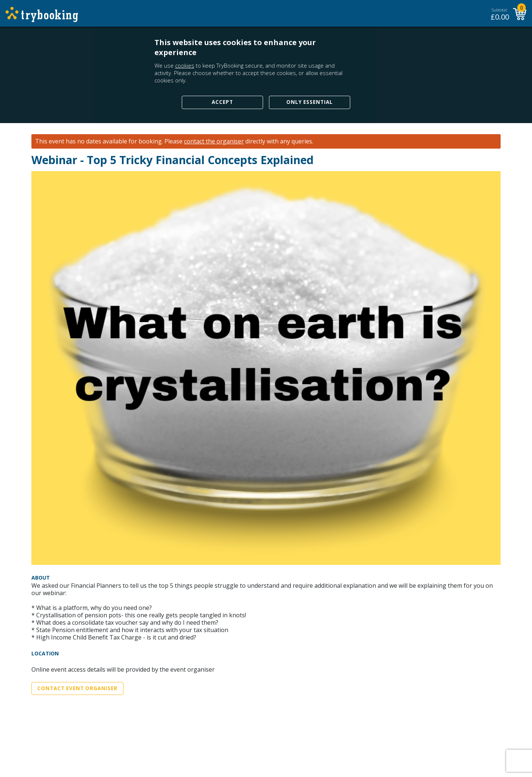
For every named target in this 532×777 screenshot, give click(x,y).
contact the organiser (214, 141)
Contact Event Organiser (77, 688)
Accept (222, 102)
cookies (185, 65)
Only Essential (310, 102)
